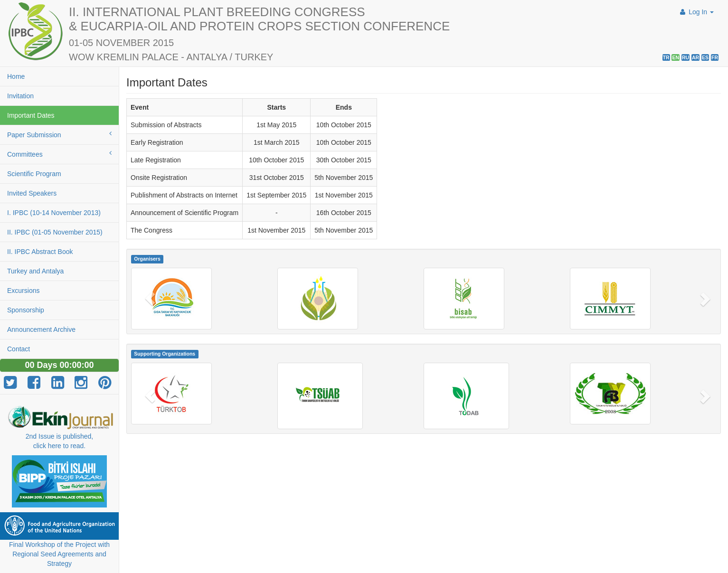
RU (685, 57)
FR (715, 57)
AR (695, 57)
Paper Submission (59, 134)
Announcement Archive (41, 329)
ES (705, 57)
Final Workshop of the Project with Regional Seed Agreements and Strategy (59, 554)
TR (666, 57)
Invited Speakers (32, 193)
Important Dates (31, 115)
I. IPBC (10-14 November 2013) (54, 213)
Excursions (23, 291)
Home (16, 76)
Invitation (20, 96)
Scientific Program (34, 174)
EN (676, 57)
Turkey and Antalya (35, 271)
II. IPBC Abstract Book (40, 252)
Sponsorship (26, 310)
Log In (696, 12)
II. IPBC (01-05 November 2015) (55, 232)
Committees (59, 154)
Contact (19, 349)
